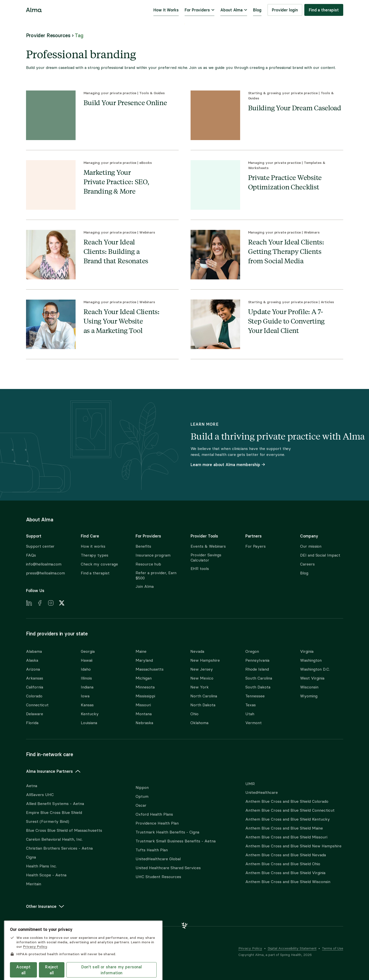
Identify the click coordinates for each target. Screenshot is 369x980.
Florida (32, 723)
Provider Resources (48, 35)
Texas (251, 705)
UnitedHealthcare (262, 792)
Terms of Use (332, 948)
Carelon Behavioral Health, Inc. (54, 839)
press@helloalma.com (45, 573)
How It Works (166, 10)
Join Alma (144, 586)
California (35, 687)
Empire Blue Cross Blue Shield (54, 813)
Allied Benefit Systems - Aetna (55, 804)
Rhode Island (257, 669)
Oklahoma (199, 723)
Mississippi (145, 696)
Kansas (87, 705)
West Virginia (312, 678)
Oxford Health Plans (154, 814)
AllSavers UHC (40, 795)
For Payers (255, 546)
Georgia (88, 651)
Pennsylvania (257, 660)
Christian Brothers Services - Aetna (59, 848)
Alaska (32, 660)
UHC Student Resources (158, 877)
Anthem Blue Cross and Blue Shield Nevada (286, 855)
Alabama (34, 651)
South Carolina (259, 678)
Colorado (34, 696)
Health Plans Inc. (41, 866)
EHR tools (200, 569)
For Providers (199, 10)
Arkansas (35, 678)
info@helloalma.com (44, 564)
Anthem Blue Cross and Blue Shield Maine (284, 828)
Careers (307, 564)
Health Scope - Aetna (46, 875)
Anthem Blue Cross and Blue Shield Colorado (287, 801)
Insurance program (153, 555)
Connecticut (37, 705)
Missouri (143, 705)
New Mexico (202, 678)
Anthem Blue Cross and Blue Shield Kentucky (288, 819)
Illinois (86, 678)
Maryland (144, 660)
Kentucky (90, 714)
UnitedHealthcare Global (158, 859)
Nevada (197, 651)
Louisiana (89, 723)
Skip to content (184, 24)
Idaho (86, 669)
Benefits (143, 546)
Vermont (254, 723)
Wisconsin (309, 687)
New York (199, 687)
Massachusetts (150, 669)
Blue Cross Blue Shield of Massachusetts (64, 830)
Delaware (35, 714)
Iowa (85, 696)
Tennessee (255, 696)
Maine (141, 651)
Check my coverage (99, 564)
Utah (250, 714)
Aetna (32, 786)
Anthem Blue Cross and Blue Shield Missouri (286, 837)
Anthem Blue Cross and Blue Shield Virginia (285, 873)
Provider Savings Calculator (206, 558)
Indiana (87, 687)
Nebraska (144, 723)
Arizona (33, 669)
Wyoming (309, 696)
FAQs (31, 555)
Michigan (144, 678)
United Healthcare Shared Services (168, 868)
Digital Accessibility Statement (292, 948)
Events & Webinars (208, 546)
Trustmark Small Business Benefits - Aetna (176, 841)
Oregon (252, 651)
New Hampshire (205, 660)
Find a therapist (324, 10)
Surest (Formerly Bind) (48, 821)
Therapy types (95, 555)
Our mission (311, 546)
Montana (144, 714)
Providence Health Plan (157, 823)
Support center (40, 546)
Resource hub (148, 564)
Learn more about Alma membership (228, 465)
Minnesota (145, 687)
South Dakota (258, 687)
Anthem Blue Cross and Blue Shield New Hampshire (293, 846)
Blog (257, 10)
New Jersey (202, 669)
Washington (311, 660)
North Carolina (204, 696)
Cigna (31, 857)
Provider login (285, 10)
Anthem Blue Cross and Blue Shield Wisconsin (288, 882)
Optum (142, 796)
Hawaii (87, 660)
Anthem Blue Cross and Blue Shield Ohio (283, 864)
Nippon (142, 787)
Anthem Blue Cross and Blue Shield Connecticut (290, 810)
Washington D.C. (315, 669)
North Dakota (203, 705)
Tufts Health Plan (152, 850)
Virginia (307, 651)
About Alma (234, 10)
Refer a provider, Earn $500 (156, 575)
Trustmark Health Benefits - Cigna (167, 832)
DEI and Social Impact (320, 555)
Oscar (141, 805)
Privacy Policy (250, 948)
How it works (93, 546)
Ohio (194, 714)
